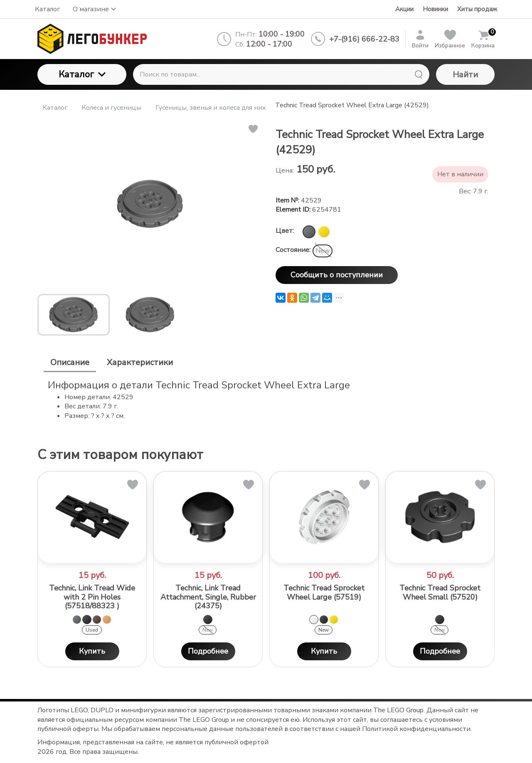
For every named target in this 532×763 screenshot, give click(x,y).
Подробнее (208, 651)
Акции (404, 9)
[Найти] (419, 74)
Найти (465, 75)
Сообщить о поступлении (337, 275)
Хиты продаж (477, 9)
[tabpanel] (266, 399)
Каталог (82, 74)
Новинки (435, 9)
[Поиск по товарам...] (281, 74)
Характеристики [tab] (140, 362)
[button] (252, 129)
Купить (92, 651)
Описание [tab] (70, 362)
